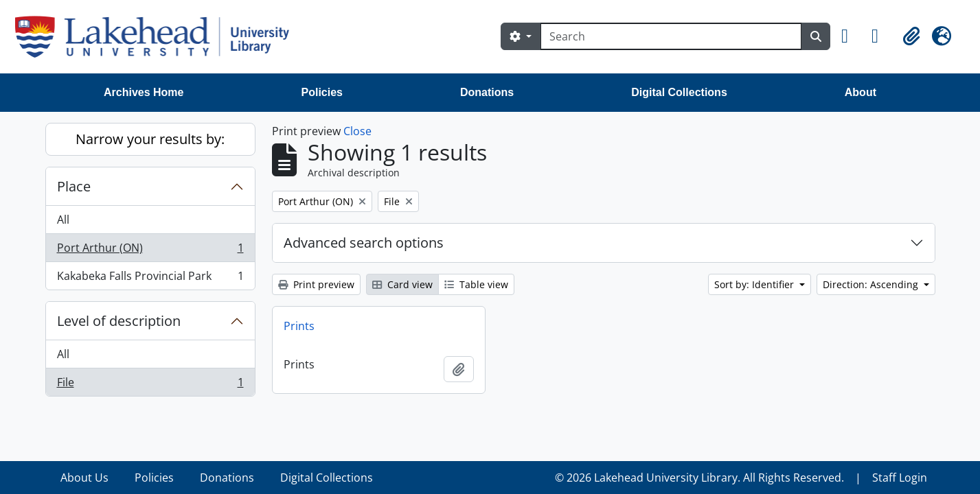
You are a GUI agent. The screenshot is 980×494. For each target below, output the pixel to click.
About (861, 92)
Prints (299, 326)
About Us (84, 478)
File (150, 385)
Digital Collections (679, 92)
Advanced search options (364, 243)
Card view (402, 284)
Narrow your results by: (150, 139)
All (63, 220)
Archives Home (144, 92)
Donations (487, 92)
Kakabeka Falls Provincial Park (150, 279)
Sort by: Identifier (755, 284)
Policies (322, 92)
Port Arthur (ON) (150, 251)
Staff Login (900, 478)
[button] (851, 36)
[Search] (671, 36)
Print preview (316, 284)
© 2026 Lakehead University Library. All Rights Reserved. (699, 478)
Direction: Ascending (872, 284)
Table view (476, 284)
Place (74, 186)
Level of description (119, 321)
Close (357, 131)
